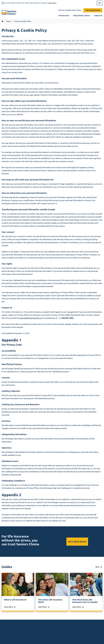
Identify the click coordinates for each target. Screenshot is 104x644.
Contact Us (98, 16)
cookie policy (52, 3)
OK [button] (100, 3)
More (99, 567)
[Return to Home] (2, 21)
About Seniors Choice (82, 16)
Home (9, 21)
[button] (9, 13)
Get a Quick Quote (93, 10)
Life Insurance (64, 16)
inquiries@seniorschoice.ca (30, 318)
